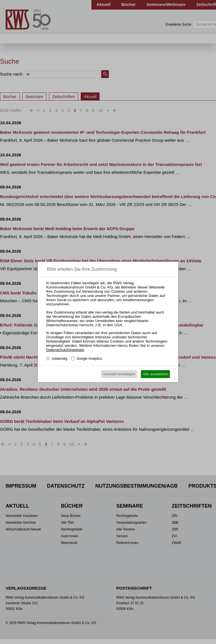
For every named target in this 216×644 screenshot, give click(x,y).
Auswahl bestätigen (119, 374)
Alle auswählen (156, 374)
